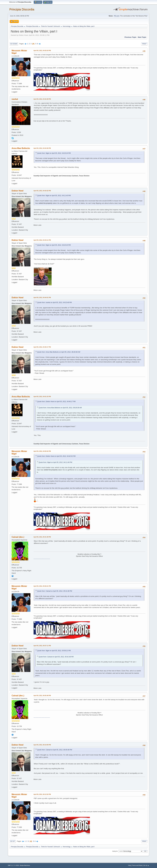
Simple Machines (25, 865)
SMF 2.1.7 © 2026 (13, 865)
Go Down (14, 44)
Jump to (115, 851)
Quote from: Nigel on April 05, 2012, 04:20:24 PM (54, 153)
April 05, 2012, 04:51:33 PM (42, 397)
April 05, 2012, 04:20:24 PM (42, 51)
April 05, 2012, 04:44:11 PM (42, 240)
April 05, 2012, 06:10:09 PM (42, 745)
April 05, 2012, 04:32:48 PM (42, 99)
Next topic (142, 37)
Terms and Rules (137, 865)
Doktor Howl (18, 191)
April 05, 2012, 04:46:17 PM (42, 347)
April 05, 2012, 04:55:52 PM (42, 451)
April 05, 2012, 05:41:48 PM (42, 537)
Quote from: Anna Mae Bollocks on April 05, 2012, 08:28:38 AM (59, 352)
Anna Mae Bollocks (21, 148)
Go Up (13, 841)
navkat (15, 99)
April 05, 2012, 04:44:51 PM (42, 297)
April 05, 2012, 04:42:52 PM (42, 191)
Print (144, 44)
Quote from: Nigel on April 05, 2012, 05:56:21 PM (54, 651)
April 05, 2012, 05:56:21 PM (42, 586)
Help (130, 865)
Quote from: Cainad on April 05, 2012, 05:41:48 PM (55, 591)
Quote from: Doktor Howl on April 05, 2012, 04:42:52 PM (56, 456)
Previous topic (131, 37)
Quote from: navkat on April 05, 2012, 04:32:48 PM (54, 302)
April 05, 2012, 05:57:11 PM (42, 646)
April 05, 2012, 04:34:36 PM (42, 148)
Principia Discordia (22, 9)
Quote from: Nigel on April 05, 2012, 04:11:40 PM (54, 196)
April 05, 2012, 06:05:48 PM (42, 696)
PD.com (117, 16)
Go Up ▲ (146, 865)
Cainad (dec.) (18, 537)
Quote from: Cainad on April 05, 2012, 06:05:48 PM (55, 750)
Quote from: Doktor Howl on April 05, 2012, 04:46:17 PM (56, 402)
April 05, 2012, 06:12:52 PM (42, 794)
